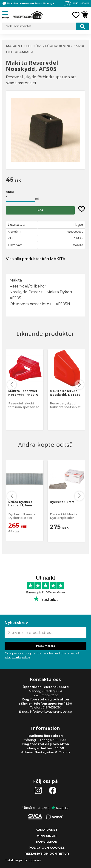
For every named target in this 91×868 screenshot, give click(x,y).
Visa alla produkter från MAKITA (36, 259)
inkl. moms (81, 3)
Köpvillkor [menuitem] (47, 842)
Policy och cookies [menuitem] (47, 848)
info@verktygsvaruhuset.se (51, 712)
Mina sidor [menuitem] (47, 836)
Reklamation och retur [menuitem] (47, 854)
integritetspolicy (17, 657)
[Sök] (82, 26)
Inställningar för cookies (23, 860)
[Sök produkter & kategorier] (45, 26)
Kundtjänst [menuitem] (47, 830)
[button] (7, 14)
